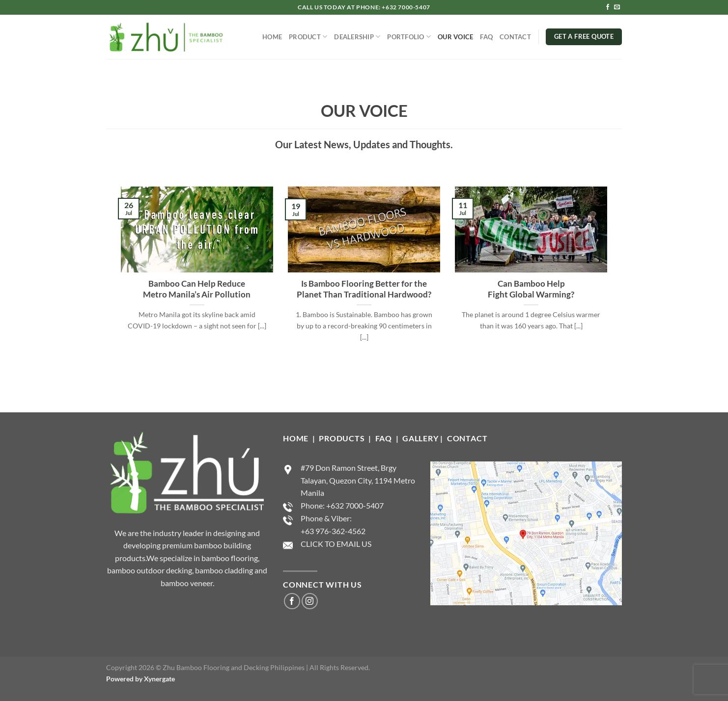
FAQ (486, 37)
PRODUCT (308, 37)
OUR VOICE (455, 37)
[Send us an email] (617, 7)
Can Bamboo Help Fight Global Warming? (531, 289)
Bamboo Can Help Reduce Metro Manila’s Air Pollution (197, 289)
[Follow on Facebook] (608, 7)
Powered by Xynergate (140, 679)
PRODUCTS (343, 438)
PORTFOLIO (409, 37)
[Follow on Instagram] (310, 601)
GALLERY (420, 438)
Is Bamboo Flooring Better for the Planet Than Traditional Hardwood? (364, 289)
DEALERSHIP (357, 37)
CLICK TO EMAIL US (336, 544)
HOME (272, 37)
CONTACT (515, 37)
